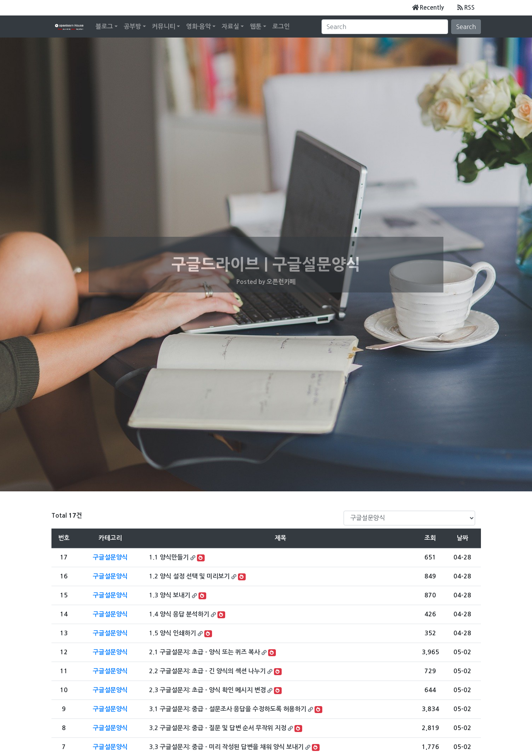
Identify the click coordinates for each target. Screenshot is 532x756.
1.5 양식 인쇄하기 (173, 633)
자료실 (230, 27)
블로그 (104, 27)
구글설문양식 (110, 557)
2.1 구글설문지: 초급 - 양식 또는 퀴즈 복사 (204, 652)
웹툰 (256, 27)
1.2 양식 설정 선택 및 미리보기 (189, 576)
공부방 (133, 27)
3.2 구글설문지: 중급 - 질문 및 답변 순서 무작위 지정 (218, 728)
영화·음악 (198, 27)
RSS (465, 7)
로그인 (281, 27)
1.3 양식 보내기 (170, 595)
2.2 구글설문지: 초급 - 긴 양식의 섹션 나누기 (207, 671)
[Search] (385, 27)
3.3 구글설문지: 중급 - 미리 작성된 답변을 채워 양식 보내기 (226, 747)
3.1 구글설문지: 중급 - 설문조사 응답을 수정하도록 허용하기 (228, 709)
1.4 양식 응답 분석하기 (179, 614)
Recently (428, 7)
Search (466, 27)
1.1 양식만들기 (169, 557)
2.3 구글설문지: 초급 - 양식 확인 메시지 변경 (207, 690)
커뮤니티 (164, 27)
